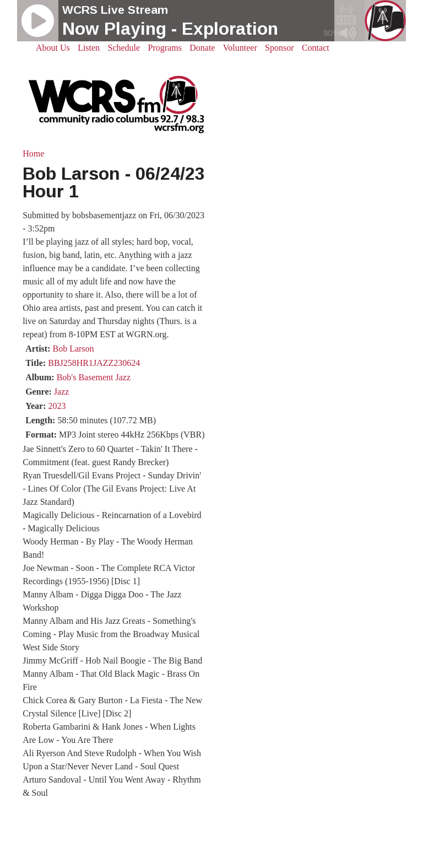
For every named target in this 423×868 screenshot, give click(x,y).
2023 (57, 406)
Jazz (62, 392)
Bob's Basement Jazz (94, 377)
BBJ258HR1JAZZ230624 (94, 363)
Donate (202, 48)
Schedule (124, 48)
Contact (316, 48)
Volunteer (240, 48)
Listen (89, 48)
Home (33, 153)
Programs (165, 48)
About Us (53, 48)
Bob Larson (73, 349)
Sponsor (279, 48)
